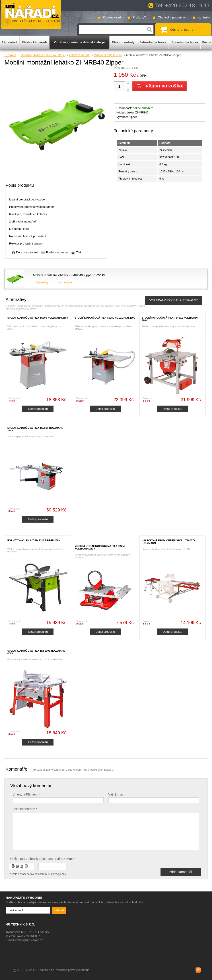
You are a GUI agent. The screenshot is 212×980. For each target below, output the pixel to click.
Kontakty (204, 17)
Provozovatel (112, 17)
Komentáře (65, 283)
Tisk (79, 252)
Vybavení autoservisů (108, 55)
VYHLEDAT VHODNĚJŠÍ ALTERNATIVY (174, 300)
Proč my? (139, 17)
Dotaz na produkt (27, 252)
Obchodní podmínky (172, 17)
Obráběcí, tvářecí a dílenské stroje (43, 55)
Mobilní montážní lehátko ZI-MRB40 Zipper (63, 275)
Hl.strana (10, 55)
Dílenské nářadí (79, 55)
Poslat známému (57, 252)
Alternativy (42, 283)
